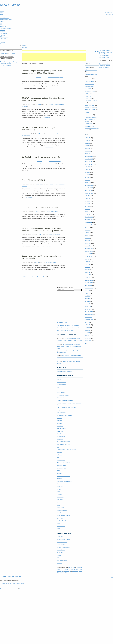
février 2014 (88, 151)
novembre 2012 (89, 188)
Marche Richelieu (61, 465)
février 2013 (88, 183)
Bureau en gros (61, 393)
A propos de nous (13, 589)
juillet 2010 (88, 262)
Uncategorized (89, 124)
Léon (58, 458)
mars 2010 (88, 272)
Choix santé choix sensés (63, 547)
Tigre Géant (60, 518)
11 (44, 277)
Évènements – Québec (91, 101)
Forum (2, 14)
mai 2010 (87, 267)
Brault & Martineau (61, 385)
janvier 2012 (88, 214)
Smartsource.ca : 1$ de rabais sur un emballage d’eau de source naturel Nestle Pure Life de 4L (70, 357)
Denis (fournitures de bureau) (64, 415)
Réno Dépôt (60, 500)
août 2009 (87, 291)
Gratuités (24, 46)
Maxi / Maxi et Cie (61, 468)
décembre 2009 (89, 280)
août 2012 (87, 196)
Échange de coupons (104, 66)
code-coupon (88, 79)
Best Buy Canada (61, 382)
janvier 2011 (88, 246)
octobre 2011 (88, 222)
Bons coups (3, 27)
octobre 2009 (88, 285)
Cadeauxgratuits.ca (62, 542)
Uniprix (58, 523)
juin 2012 (87, 201)
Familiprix (59, 421)
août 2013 (87, 167)
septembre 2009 (89, 288)
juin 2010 (87, 264)
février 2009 (88, 306)
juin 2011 (87, 233)
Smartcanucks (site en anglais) (65, 371)
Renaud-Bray (60, 497)
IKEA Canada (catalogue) (63, 442)
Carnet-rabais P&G (62, 545)
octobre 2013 (88, 162)
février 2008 (88, 338)
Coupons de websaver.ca (105, 52)
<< (27, 276)
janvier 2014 (88, 154)
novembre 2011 (89, 219)
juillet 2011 (88, 230)
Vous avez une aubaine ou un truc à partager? (68, 325)
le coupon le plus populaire (10, 62)
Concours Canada (90, 81)
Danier (58, 410)
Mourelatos (60, 479)
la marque (12, 53)
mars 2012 (88, 209)
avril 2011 (87, 238)
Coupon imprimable (90, 91)
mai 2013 (87, 175)
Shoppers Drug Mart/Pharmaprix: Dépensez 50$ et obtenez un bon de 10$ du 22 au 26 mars (42, 72)
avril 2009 (87, 301)
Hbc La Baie (60, 431)
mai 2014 (87, 143)
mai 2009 (87, 299)
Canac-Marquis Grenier (63, 395)
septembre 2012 (89, 193)
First (24, 277)
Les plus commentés (5, 65)
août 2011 (87, 227)
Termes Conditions (5, 583)
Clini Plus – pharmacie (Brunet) (65, 400)
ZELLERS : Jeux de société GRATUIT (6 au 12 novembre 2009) (40, 129)
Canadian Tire (60, 398)
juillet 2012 (88, 198)
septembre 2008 (89, 320)
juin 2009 (87, 296)
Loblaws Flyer (64, 573)
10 (41, 277)
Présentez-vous (4, 37)
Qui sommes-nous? (62, 323)
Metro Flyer (75, 571)
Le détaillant (4, 53)
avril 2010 (87, 270)
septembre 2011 (89, 225)
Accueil (2, 11)
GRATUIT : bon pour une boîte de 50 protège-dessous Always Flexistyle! (43, 99)
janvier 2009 (88, 309)
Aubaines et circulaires (6, 20)
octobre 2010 (88, 254)
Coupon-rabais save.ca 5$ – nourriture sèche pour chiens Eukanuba (41, 257)
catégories (3, 47)
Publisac (59, 492)
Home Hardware (61, 436)
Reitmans (59, 494)
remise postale (89, 115)
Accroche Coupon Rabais (63, 539)
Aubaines (2, 42)
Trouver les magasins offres (65, 287)
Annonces (87, 67)
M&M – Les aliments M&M (63, 463)
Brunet (58, 390)
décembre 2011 (89, 217)
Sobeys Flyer (75, 569)
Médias (21, 589)
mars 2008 (88, 335)
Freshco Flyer (67, 569)
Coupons (2, 30)
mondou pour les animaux (63, 476)
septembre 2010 (89, 256)
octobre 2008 (88, 317)
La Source (59, 452)
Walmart (2, 21)
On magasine (3, 33)
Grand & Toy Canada (62, 428)
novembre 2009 (89, 283)
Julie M (38, 211)
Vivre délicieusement (62, 560)
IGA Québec (60, 439)
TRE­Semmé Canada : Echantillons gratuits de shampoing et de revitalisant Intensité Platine (69, 346)
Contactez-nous (109, 14)
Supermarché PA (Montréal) (64, 515)
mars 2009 (88, 304)
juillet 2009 (88, 293)
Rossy (58, 505)
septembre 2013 (89, 164)
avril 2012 (87, 206)
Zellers (58, 529)
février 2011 (88, 243)
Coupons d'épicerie (104, 56)
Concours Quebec (90, 84)
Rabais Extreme (10, 5)
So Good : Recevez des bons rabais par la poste (41, 157)
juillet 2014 (88, 138)
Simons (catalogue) (62, 510)
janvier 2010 (88, 277)
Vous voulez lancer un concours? (65, 330)
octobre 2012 (88, 191)
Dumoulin (59, 418)
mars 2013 (88, 180)
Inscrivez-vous (109, 13)
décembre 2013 (89, 156)
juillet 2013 (88, 169)
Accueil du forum (4, 18)
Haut (112, 577)
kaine (58, 361)
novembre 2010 (89, 251)
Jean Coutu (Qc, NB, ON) (63, 444)
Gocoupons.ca (60, 552)
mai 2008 (87, 330)
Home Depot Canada (62, 434)
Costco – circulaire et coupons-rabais (66, 407)
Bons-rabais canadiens (55, 161)
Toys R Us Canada (61, 521)
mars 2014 (88, 148)
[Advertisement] (54, 51)
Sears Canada (60, 508)
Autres (2, 25)
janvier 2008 (88, 341)
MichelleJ (38, 104)
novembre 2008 (89, 314)
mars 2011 (88, 241)
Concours (2, 32)
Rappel (87, 112)
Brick (58, 387)
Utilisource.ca (60, 558)
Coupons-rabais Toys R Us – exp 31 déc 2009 (40, 207)
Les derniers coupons (5, 64)
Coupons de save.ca (104, 50)
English (97, 52)
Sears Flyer (60, 569)
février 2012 (88, 212)
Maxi (1, 23)
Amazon (59, 379)
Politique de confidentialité (18, 583)
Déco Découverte (61, 413)
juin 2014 (87, 140)
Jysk (58, 447)
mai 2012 (87, 204)
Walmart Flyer (72, 567)
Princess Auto (60, 486)
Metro (58, 471)
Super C (59, 513)
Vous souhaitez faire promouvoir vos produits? (68, 328)
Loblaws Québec (61, 460)
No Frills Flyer (67, 571)
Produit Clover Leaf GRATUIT (33, 180)
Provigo (59, 489)
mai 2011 (87, 235)
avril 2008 (87, 333)
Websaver (59, 563)
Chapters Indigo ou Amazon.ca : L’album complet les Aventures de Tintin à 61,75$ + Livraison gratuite (70, 340)
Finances (2, 35)
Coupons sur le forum (105, 64)
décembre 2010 (89, 249)
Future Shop (60, 426)
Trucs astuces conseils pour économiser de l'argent (91, 119)
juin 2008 (87, 328)
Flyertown (59, 423)
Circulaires (24, 47)
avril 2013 (87, 177)
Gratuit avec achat (90, 105)
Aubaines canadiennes (54, 77)
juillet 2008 (88, 325)
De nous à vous (61, 550)
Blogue (2, 13)
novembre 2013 (89, 159)
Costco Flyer (79, 567)
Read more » (46, 118)
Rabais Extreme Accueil (11, 577)
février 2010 (88, 275)
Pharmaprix (60, 484)
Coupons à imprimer (104, 57)
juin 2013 (87, 172)
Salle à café (3, 39)
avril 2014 (87, 146)
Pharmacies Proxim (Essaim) (64, 481)
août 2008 (87, 322)
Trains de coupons (104, 67)
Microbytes (59, 473)
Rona (58, 502)
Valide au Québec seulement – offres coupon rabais (92, 128)
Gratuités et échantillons (6, 28)
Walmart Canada (61, 526)
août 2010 (87, 259)
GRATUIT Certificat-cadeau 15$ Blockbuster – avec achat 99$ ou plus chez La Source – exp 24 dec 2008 (43, 229)
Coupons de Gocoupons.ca (106, 54)
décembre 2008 (89, 312)
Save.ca (59, 555)
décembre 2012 (89, 185)
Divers (87, 94)
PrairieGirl (38, 77)
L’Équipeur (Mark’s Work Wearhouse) (66, 450)
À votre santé (60, 537)
